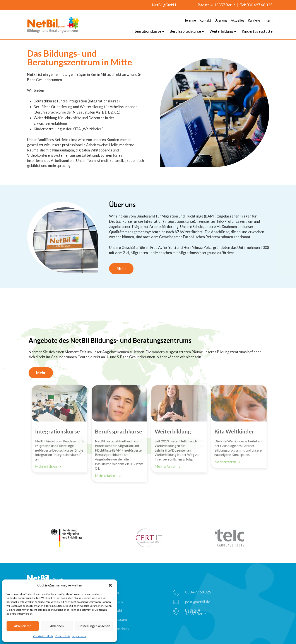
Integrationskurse (146, 31)
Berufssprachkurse (185, 31)
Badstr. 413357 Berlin (191, 612)
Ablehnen (57, 626)
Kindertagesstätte (257, 31)
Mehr (121, 268)
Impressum (79, 636)
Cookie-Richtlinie (43, 636)
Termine (190, 20)
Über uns (221, 20)
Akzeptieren (23, 626)
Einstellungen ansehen (94, 626)
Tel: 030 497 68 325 (256, 5)
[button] (110, 585)
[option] (61, 429)
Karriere (254, 20)
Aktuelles (238, 20)
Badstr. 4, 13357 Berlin (217, 5)
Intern (268, 20)
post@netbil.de (193, 602)
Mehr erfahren (50, 466)
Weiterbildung (221, 31)
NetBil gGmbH (164, 5)
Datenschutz (63, 636)
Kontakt (205, 20)
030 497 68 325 (193, 593)
